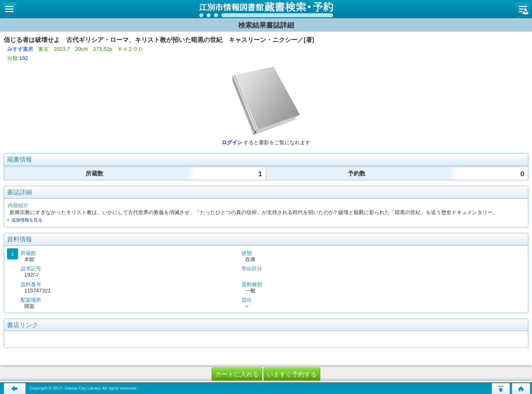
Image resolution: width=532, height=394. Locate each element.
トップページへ (521, 388)
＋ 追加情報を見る (24, 220)
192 (24, 58)
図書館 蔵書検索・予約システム (266, 9)
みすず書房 (20, 49)
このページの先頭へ (501, 388)
